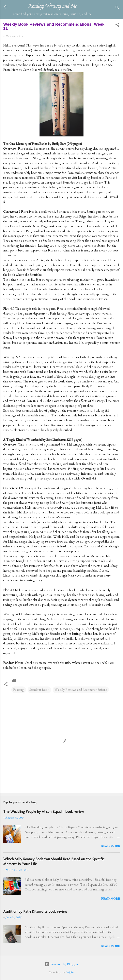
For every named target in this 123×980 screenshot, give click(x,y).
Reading (19, 690)
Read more (110, 846)
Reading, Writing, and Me (52, 7)
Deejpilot (70, 972)
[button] (117, 25)
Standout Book (39, 690)
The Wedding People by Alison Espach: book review (44, 812)
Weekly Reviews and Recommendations (81, 690)
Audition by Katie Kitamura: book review (35, 911)
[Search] (117, 8)
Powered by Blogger (61, 964)
